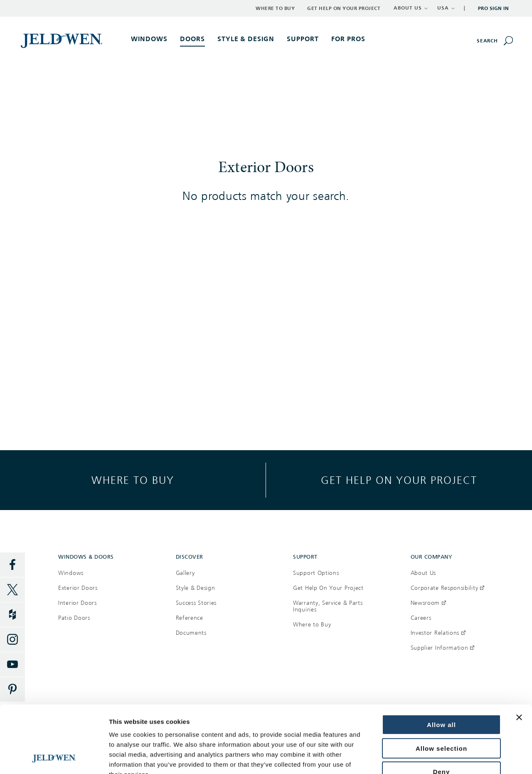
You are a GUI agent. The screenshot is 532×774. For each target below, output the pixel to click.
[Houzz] (12, 615)
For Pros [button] (348, 39)
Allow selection (441, 685)
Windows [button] (149, 39)
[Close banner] (519, 654)
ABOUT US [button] (411, 8)
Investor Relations (438, 633)
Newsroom (428, 603)
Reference (190, 618)
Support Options (316, 573)
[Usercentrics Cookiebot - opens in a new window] (54, 758)
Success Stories (196, 603)
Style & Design (196, 588)
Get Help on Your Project (344, 8)
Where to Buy (275, 8)
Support (303, 39)
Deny (442, 709)
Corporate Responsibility (448, 588)
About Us (424, 573)
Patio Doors (74, 618)
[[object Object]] (62, 40)
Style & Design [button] (246, 39)
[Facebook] (12, 565)
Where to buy (133, 480)
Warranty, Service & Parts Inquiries (328, 606)
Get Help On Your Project (328, 588)
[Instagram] (12, 640)
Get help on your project (399, 480)
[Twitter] (12, 590)
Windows (71, 573)
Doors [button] (192, 39)
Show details (128, 758)
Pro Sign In (494, 8)
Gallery (185, 573)
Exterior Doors (78, 588)
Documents (191, 633)
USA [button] (446, 8)
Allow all (441, 662)
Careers (421, 618)
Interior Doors (78, 603)
